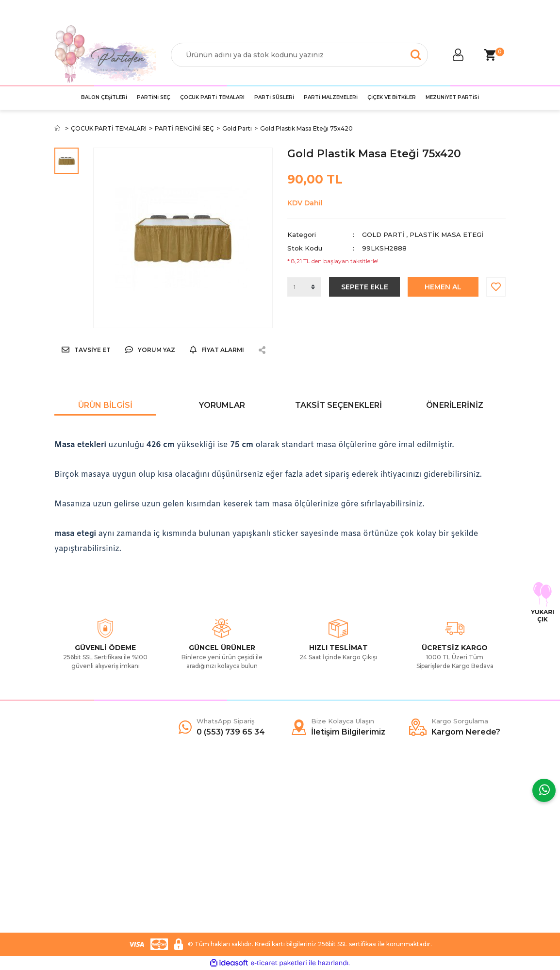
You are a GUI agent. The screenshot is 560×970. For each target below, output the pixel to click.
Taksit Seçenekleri (338, 405)
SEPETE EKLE (365, 287)
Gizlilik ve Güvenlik (199, 840)
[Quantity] (304, 287)
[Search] (299, 55)
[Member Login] (458, 55)
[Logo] (105, 55)
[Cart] (490, 55)
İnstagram (303, 840)
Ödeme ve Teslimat (202, 826)
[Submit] (494, 866)
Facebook (304, 811)
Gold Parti (383, 234)
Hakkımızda (73, 811)
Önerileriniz (455, 405)
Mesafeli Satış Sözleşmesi (211, 811)
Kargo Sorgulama (82, 855)
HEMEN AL (443, 287)
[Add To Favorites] (496, 287)
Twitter (298, 826)
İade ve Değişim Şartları (208, 870)
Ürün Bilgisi (105, 405)
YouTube (301, 855)
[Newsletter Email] (455, 866)
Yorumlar (222, 405)
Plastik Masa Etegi (446, 234)
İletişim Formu (77, 840)
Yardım (66, 826)
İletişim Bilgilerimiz (83, 870)
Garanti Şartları (194, 855)
